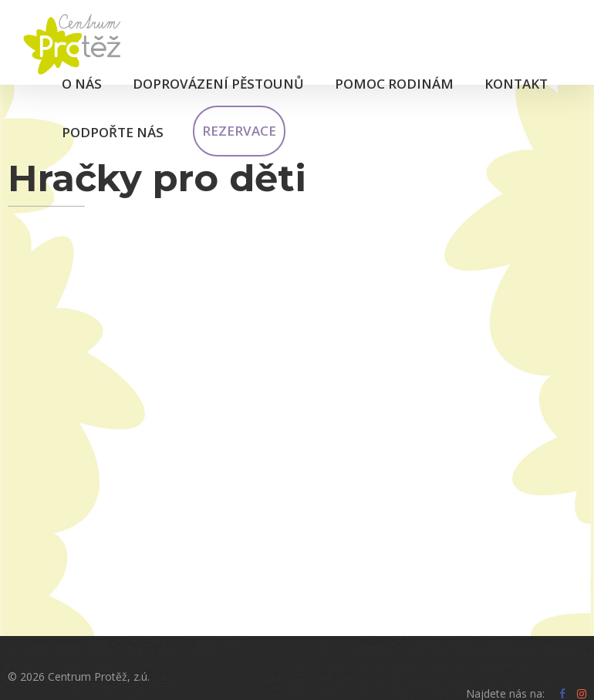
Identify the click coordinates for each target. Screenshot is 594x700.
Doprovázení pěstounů (218, 84)
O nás (82, 84)
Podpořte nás (113, 132)
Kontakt (516, 84)
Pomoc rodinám (394, 84)
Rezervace (239, 131)
